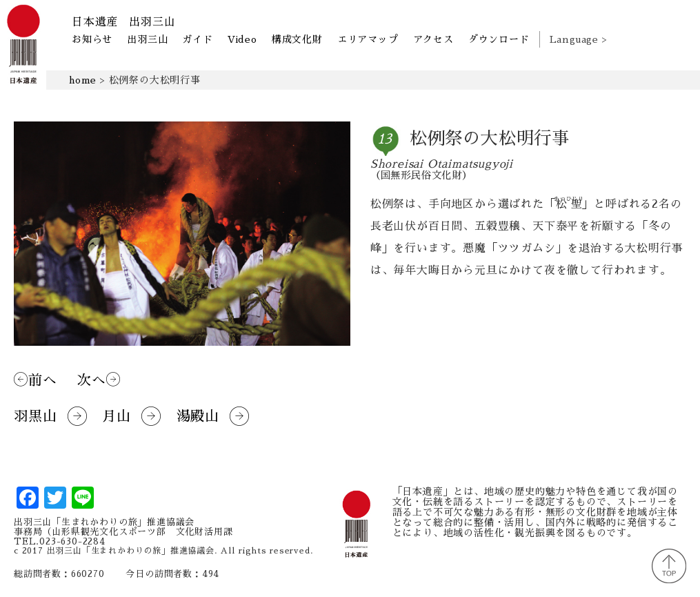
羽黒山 (50, 416)
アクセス (433, 39)
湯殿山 (213, 416)
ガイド (197, 39)
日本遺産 (123, 22)
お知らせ (92, 39)
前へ (35, 380)
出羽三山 (147, 39)
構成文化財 (297, 39)
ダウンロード (499, 39)
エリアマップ (368, 39)
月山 (132, 416)
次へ (99, 380)
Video (242, 39)
